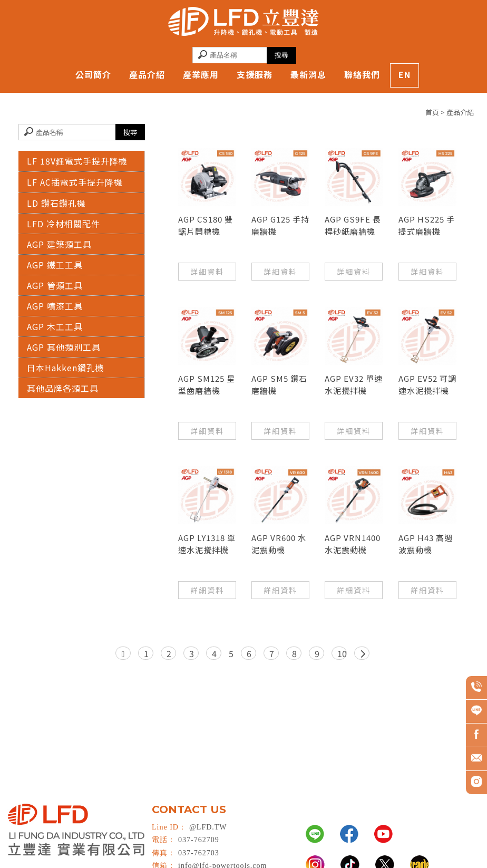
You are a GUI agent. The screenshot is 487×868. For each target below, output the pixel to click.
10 (342, 653)
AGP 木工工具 (55, 326)
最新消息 (308, 74)
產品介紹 (147, 74)
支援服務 (255, 74)
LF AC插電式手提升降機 (75, 182)
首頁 (432, 112)
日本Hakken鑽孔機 (66, 368)
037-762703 (199, 853)
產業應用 (201, 74)
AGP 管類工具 (55, 285)
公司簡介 (93, 74)
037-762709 (199, 840)
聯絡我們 (362, 74)
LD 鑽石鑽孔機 (56, 203)
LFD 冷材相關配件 (64, 224)
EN (405, 74)
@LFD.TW (208, 827)
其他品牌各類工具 (63, 388)
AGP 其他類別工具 (64, 347)
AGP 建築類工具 (59, 244)
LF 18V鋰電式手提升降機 (77, 161)
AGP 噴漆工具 (55, 306)
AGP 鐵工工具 (55, 265)
